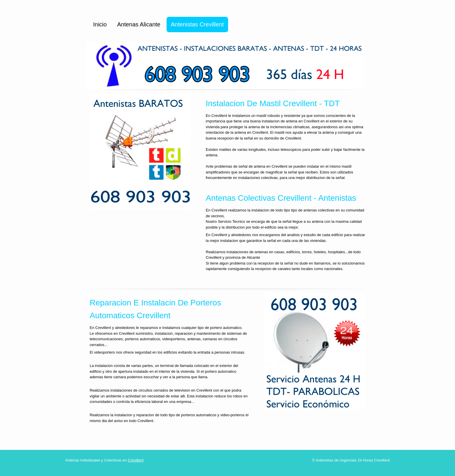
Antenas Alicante (139, 24)
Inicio (100, 24)
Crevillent (136, 460)
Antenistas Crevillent (197, 24)
